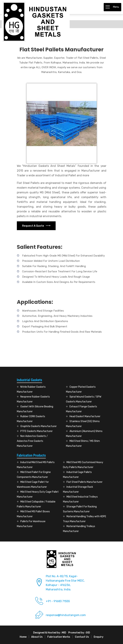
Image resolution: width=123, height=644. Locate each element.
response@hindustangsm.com (66, 615)
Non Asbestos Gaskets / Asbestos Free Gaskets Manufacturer (32, 441)
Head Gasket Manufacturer (85, 416)
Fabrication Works (59, 637)
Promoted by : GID (79, 633)
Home (23, 637)
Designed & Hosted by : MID (50, 633)
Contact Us (82, 637)
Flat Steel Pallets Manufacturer (84, 482)
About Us (37, 637)
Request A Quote (36, 226)
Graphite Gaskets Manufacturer (39, 426)
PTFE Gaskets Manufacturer (36, 431)
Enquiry (99, 637)
